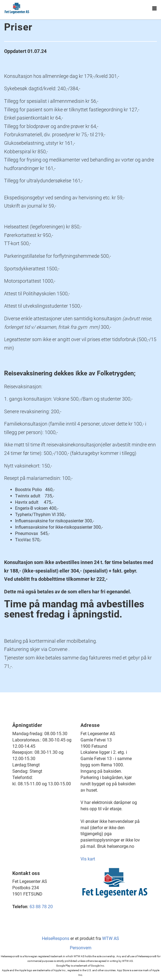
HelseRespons (56, 938)
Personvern (81, 948)
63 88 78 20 (41, 907)
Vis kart (88, 859)
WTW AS (111, 938)
